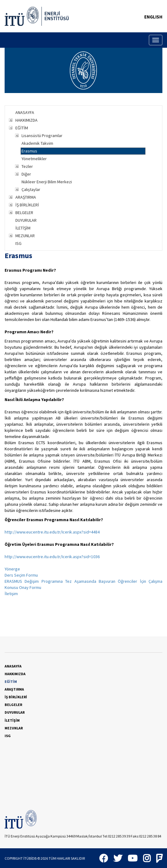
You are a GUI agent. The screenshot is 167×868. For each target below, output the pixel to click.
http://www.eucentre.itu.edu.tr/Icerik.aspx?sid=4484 (52, 532)
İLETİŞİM (23, 228)
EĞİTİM (22, 128)
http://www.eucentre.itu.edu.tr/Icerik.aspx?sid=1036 (52, 557)
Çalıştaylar (31, 189)
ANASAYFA (25, 112)
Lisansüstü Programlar (42, 136)
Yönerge (12, 569)
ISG (18, 243)
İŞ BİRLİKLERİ (27, 205)
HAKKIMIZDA (26, 120)
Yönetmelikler (34, 159)
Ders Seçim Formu (21, 575)
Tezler (27, 166)
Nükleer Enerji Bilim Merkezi (47, 182)
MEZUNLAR (25, 236)
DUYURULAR (26, 220)
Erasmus (29, 151)
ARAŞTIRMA (26, 197)
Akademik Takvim (37, 143)
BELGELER (24, 213)
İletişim (11, 594)
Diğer (26, 174)
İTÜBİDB (30, 858)
